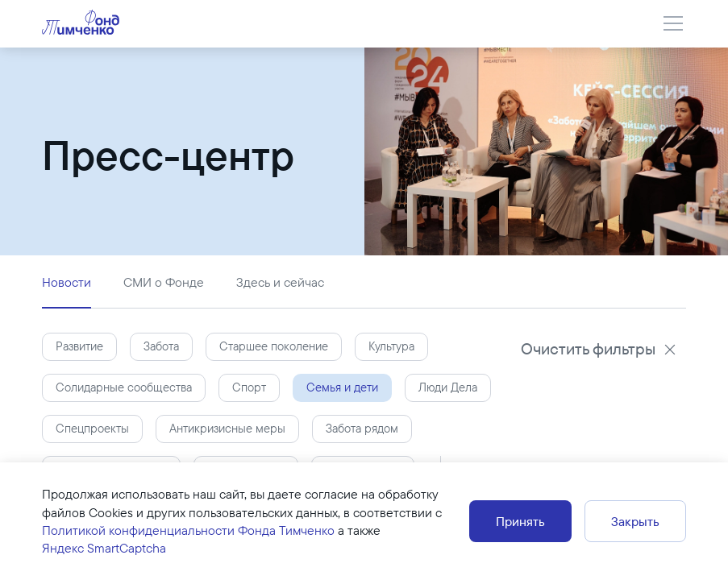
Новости (67, 282)
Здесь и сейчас (280, 282)
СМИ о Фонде (164, 282)
